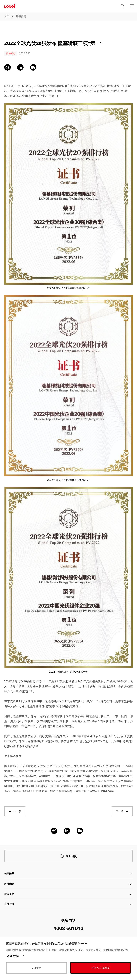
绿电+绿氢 (122, 741)
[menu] (132, 6)
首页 (7, 16)
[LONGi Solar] (10, 6)
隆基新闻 (21, 16)
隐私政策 (123, 950)
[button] (122, 6)
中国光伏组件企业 (34, 96)
